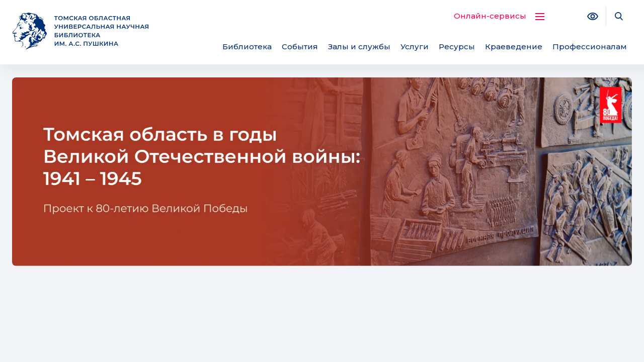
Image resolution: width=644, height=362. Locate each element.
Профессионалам (590, 47)
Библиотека (247, 47)
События (300, 47)
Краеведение (514, 47)
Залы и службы (359, 47)
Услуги (415, 47)
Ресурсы (457, 47)
